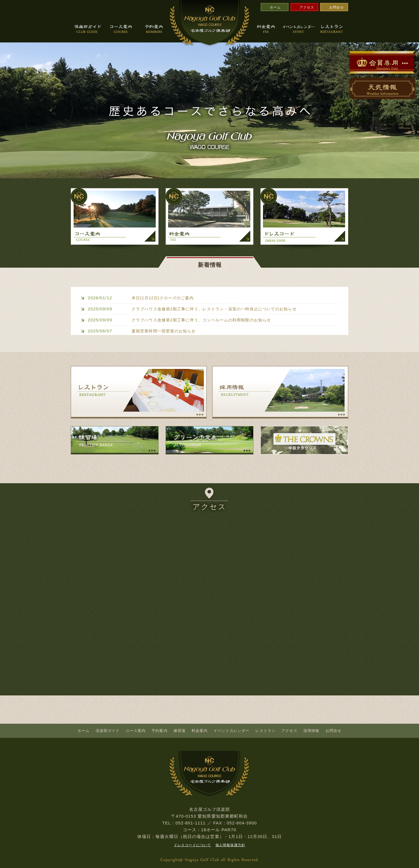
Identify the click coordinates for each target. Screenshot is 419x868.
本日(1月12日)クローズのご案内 (165, 297)
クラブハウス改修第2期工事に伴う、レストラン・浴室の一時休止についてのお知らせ (220, 309)
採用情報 (311, 731)
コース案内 (135, 731)
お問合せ (337, 7)
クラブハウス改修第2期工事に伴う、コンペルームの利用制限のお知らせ (206, 319)
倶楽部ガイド (108, 731)
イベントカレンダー (231, 731)
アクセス (307, 7)
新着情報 (210, 264)
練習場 (179, 731)
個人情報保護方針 (230, 845)
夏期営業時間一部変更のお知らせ (166, 330)
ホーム (275, 7)
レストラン (265, 731)
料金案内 (200, 731)
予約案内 (159, 731)
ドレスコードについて (192, 845)
